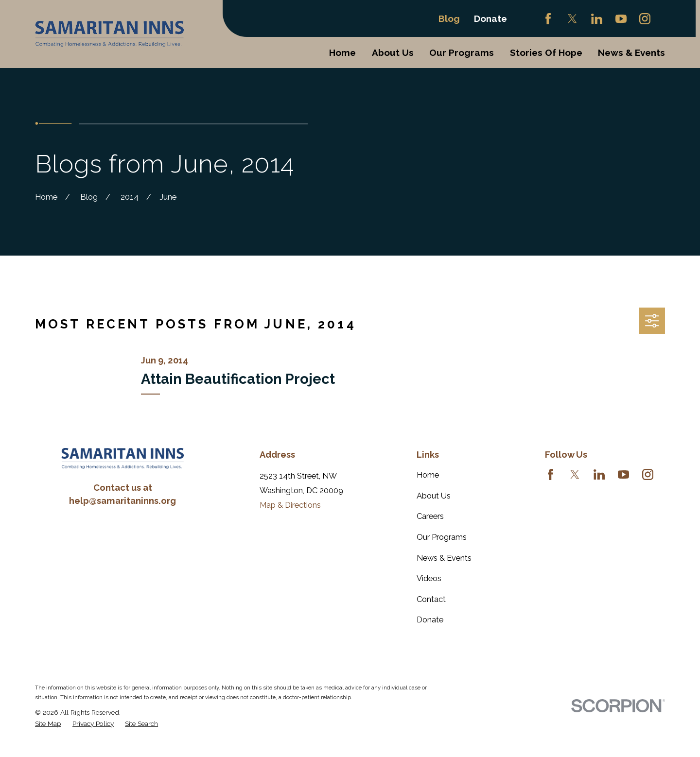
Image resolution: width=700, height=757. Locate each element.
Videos (429, 578)
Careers (430, 516)
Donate (490, 18)
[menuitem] (48, 724)
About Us (434, 496)
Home (428, 475)
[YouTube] (621, 19)
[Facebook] (548, 19)
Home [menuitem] (342, 52)
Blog (449, 18)
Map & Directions (290, 505)
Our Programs (442, 537)
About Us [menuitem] (393, 52)
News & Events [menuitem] (631, 52)
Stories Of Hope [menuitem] (546, 52)
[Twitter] (572, 19)
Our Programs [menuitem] (462, 52)
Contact (431, 599)
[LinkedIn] (597, 19)
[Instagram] (645, 19)
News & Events (444, 558)
